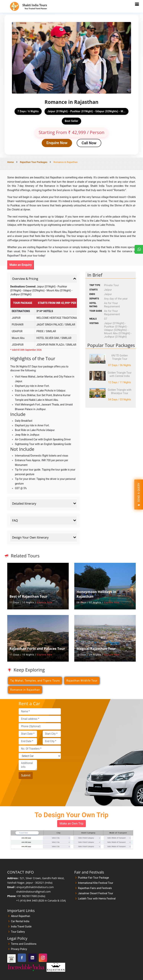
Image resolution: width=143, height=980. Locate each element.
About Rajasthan (21, 916)
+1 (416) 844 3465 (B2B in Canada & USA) (41, 900)
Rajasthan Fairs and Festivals (95, 888)
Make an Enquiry (21, 265)
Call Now (89, 143)
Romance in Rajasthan (25, 690)
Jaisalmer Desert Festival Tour (96, 893)
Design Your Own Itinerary (45, 537)
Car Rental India (20, 921)
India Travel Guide (21, 926)
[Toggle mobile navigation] (137, 4)
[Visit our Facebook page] (22, 958)
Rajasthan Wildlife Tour (82, 681)
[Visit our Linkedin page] (32, 958)
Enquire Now (57, 143)
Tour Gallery (18, 932)
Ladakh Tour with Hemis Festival (97, 899)
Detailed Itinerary (45, 504)
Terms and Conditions (24, 944)
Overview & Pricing (45, 279)
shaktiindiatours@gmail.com (33, 892)
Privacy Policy (19, 949)
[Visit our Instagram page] (43, 958)
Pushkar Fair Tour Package (93, 878)
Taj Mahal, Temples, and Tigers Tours (35, 681)
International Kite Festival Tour (96, 883)
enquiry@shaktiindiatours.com (35, 887)
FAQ (45, 520)
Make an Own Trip (71, 824)
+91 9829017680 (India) (31, 896)
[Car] (40, 756)
